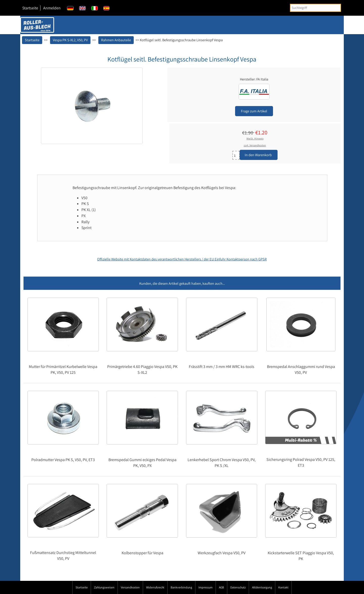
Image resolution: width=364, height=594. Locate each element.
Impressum (206, 587)
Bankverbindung (181, 587)
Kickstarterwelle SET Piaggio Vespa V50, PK (301, 556)
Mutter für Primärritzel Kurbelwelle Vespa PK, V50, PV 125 (63, 370)
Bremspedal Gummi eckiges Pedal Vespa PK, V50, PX (142, 463)
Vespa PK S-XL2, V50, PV (70, 40)
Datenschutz (238, 587)
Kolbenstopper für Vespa (142, 553)
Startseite (30, 8)
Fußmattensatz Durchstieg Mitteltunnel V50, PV (63, 556)
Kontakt (283, 587)
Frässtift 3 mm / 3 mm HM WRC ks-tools (222, 367)
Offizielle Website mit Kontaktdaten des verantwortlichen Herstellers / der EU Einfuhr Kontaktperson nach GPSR (182, 259)
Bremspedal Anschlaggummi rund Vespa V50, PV (301, 370)
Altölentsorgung (262, 587)
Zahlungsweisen (104, 587)
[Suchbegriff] (315, 8)
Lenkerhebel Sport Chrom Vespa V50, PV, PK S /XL (222, 463)
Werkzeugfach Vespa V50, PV (222, 553)
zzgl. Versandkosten (255, 145)
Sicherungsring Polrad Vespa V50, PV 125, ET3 (301, 462)
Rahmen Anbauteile (116, 40)
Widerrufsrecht (155, 587)
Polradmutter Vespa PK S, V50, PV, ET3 (63, 460)
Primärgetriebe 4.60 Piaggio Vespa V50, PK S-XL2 (142, 370)
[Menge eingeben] (236, 155)
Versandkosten (130, 587)
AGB (221, 587)
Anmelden (52, 8)
